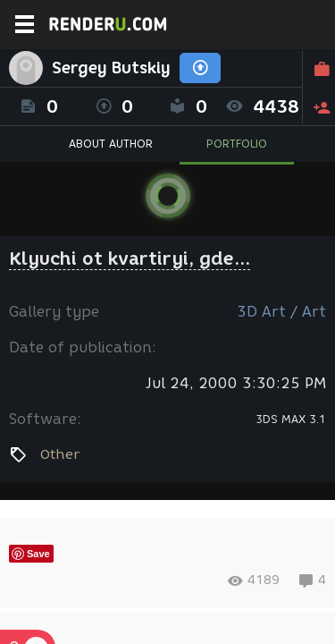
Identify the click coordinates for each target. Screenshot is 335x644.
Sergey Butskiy (111, 68)
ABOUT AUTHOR (111, 144)
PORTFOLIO (237, 144)
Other (60, 454)
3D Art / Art (281, 312)
